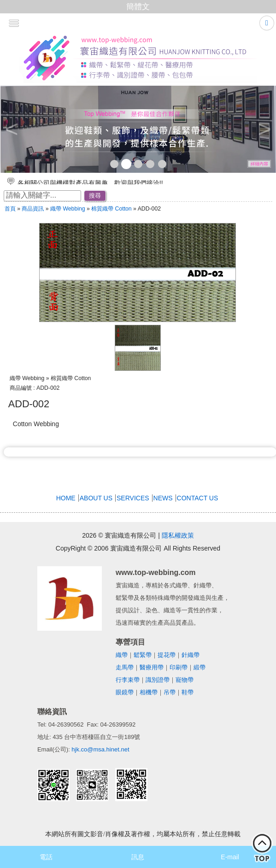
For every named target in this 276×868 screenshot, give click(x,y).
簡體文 (138, 7)
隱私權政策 (178, 535)
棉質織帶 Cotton (112, 209)
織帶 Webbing (68, 209)
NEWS (163, 498)
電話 (46, 857)
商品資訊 (33, 209)
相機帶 (149, 692)
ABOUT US (96, 498)
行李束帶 (128, 680)
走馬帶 (125, 667)
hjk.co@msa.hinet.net (100, 749)
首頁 (10, 209)
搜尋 (95, 196)
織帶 (122, 655)
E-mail (230, 857)
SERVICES (133, 498)
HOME (66, 498)
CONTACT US (198, 498)
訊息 (138, 857)
